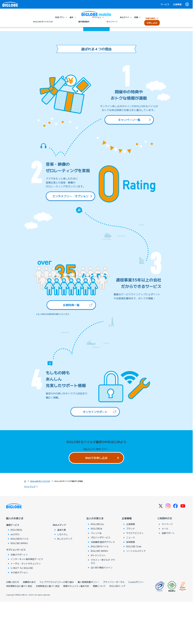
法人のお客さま (95, 560)
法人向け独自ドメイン (102, 610)
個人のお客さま (15, 560)
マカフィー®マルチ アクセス (103, 604)
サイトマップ (31, 529)
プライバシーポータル (114, 624)
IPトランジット (98, 598)
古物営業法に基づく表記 (48, 628)
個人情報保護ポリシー (88, 624)
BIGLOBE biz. (98, 566)
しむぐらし (63, 576)
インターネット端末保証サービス (27, 601)
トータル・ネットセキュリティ (26, 606)
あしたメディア (65, 581)
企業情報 (177, 4)
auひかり (15, 576)
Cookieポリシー (136, 624)
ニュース (131, 580)
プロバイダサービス (101, 580)
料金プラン (88, 491)
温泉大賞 (62, 572)
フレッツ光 (96, 575)
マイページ (167, 566)
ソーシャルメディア (136, 593)
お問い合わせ (13, 624)
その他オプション (19, 615)
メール (165, 571)
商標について (99, 628)
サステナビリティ (135, 575)
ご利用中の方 (165, 560)
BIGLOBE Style (134, 589)
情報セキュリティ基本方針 (76, 628)
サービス (165, 4)
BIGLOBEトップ (117, 628)
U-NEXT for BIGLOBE (22, 610)
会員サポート (168, 575)
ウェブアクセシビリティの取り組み (57, 624)
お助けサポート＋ (19, 597)
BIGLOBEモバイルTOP (40, 523)
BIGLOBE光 (16, 572)
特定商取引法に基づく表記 (19, 628)
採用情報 (131, 584)
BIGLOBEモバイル (20, 581)
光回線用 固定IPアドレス (103, 584)
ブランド (131, 571)
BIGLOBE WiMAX (19, 585)
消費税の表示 (29, 624)
